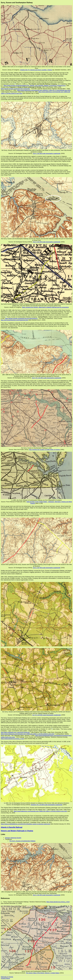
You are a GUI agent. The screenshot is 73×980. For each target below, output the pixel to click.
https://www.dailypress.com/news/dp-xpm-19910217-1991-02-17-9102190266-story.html (44, 90)
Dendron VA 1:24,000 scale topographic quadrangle (47, 805)
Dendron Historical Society (13, 838)
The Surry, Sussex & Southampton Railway (22, 841)
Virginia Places (5, 978)
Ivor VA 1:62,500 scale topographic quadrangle (47, 715)
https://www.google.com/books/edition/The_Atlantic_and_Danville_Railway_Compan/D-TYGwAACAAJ (34, 85)
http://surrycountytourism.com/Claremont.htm (14, 320)
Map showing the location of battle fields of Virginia (44, 450)
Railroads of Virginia (7, 977)
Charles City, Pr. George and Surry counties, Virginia (36, 70)
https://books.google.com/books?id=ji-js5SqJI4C (15, 89)
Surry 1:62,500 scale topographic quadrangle (47, 153)
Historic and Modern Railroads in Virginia (17, 831)
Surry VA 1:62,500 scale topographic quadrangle (47, 378)
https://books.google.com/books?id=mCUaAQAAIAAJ (21, 318)
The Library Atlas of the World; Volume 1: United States (43, 973)
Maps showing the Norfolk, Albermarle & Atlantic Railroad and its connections (45, 307)
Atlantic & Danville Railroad (12, 827)
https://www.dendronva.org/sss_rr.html (12, 739)
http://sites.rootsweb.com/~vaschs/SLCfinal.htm (15, 732)
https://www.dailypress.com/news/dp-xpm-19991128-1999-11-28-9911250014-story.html (28, 734)
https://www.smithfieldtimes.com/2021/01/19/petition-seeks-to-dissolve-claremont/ (25, 824)
